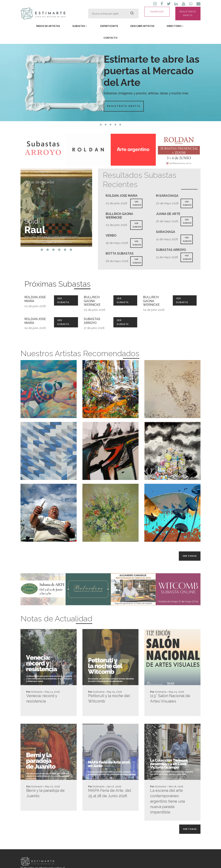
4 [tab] (115, 125)
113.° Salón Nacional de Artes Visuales (170, 713)
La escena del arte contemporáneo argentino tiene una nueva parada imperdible (167, 816)
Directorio (175, 26)
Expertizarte (109, 26)
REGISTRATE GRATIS (188, 14)
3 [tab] (111, 125)
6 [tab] (71, 250)
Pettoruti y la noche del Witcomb (109, 713)
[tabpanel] (110, 83)
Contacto (110, 38)
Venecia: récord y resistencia (42, 713)
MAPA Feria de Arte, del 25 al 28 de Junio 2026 (110, 808)
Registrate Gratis (124, 106)
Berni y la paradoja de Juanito (45, 808)
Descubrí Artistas (142, 26)
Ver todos (190, 556)
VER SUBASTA (137, 203)
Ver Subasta (63, 300)
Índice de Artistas (48, 26)
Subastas (80, 26)
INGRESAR (157, 12)
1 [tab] (101, 125)
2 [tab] (106, 125)
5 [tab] (120, 125)
